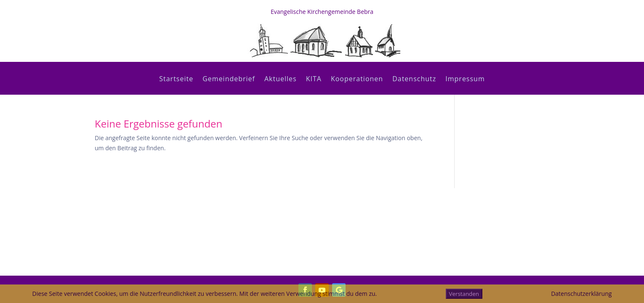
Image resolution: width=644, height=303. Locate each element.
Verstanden (464, 294)
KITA (314, 80)
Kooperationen (357, 80)
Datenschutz (414, 80)
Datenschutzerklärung (581, 294)
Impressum (465, 80)
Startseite (176, 80)
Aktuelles (281, 80)
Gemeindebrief (229, 80)
